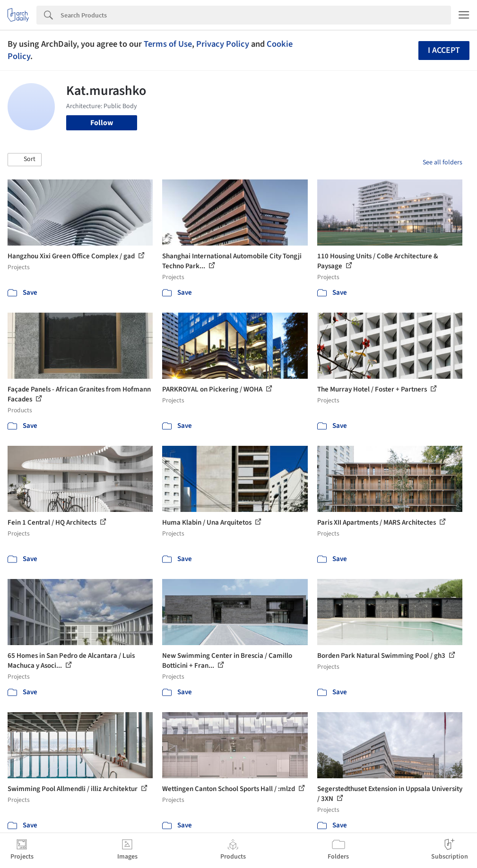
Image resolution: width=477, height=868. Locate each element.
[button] (25, 160)
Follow (102, 123)
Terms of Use (168, 44)
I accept (444, 50)
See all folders (442, 162)
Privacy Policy (223, 44)
